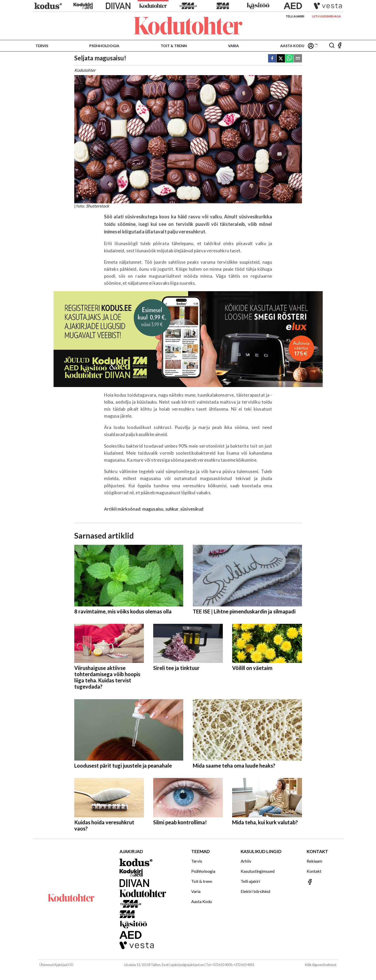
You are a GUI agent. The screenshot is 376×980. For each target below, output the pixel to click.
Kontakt (314, 871)
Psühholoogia (104, 46)
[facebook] (272, 59)
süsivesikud (192, 509)
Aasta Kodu (292, 46)
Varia (233, 46)
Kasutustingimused (258, 871)
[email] (298, 59)
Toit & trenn (174, 46)
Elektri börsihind (255, 891)
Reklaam (314, 861)
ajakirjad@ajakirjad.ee (187, 965)
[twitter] (281, 59)
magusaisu (153, 509)
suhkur (172, 509)
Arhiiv (246, 861)
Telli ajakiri (295, 16)
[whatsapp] (289, 59)
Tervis (42, 46)
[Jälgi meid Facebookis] (340, 46)
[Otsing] (332, 46)
